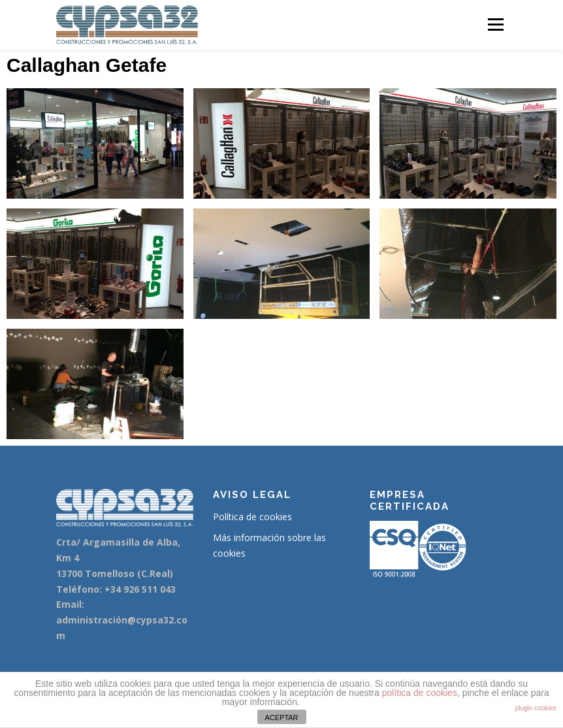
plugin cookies (536, 708)
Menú (495, 24)
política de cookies (420, 693)
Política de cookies (252, 517)
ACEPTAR (281, 718)
